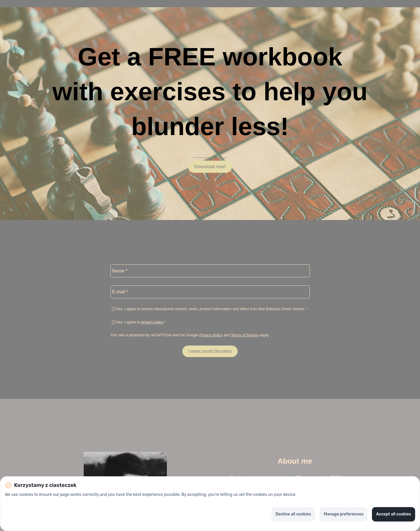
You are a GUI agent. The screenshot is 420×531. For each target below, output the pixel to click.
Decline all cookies (293, 514)
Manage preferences (343, 514)
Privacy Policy (211, 335)
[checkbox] (113, 309)
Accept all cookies (394, 514)
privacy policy (152, 322)
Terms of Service (245, 335)
